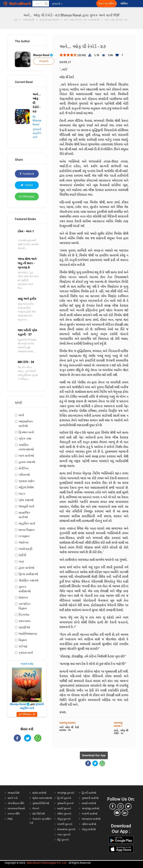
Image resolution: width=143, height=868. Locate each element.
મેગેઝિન (24, 468)
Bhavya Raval (43, 55)
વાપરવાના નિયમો (17, 808)
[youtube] (117, 813)
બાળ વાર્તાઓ (26, 456)
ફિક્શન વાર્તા (26, 432)
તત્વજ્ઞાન (24, 536)
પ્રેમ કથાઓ (26, 500)
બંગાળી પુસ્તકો (65, 824)
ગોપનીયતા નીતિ (16, 803)
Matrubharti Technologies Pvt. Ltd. (47, 863)
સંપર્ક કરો (13, 798)
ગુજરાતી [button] (57, 4)
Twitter (27, 185)
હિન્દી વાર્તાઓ (89, 793)
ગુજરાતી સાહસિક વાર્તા (37, 133)
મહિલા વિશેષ (26, 487)
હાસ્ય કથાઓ (27, 462)
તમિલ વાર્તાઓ (89, 824)
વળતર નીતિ (14, 814)
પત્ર (21, 561)
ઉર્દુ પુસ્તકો (63, 840)
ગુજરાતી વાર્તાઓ (90, 798)
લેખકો (36, 808)
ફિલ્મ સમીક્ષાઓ (28, 574)
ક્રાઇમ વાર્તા (26, 653)
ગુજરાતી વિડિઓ (41, 803)
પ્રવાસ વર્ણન (27, 481)
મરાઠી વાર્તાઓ (89, 803)
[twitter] (128, 806)
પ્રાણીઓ (24, 627)
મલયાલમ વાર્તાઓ (91, 819)
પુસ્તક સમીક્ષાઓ (25, 589)
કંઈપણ (23, 646)
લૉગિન (124, 4)
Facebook (27, 174)
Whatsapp (27, 196)
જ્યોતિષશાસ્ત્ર (28, 634)
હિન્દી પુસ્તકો (64, 798)
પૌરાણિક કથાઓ (28, 580)
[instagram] (120, 806)
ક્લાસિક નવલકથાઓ (26, 447)
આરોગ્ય (24, 542)
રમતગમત (25, 621)
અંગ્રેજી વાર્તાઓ (90, 808)
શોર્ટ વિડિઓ (39, 814)
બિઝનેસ (24, 615)
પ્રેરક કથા (25, 439)
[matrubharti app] (87, 4)
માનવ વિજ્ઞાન (27, 530)
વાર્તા (21, 415)
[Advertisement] (27, 767)
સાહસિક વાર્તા (27, 523)
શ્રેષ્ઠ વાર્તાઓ (39, 793)
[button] (46, 4)
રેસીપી (22, 555)
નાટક (22, 494)
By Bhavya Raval (37, 120)
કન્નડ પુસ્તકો (64, 834)
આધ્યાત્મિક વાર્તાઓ (26, 424)
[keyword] (41, 4)
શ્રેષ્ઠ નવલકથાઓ (42, 798)
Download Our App (94, 755)
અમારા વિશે (14, 793)
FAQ (10, 819)
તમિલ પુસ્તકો (64, 814)
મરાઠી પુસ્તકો (64, 808)
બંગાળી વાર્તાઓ (90, 814)
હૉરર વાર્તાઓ (26, 568)
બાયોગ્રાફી (26, 549)
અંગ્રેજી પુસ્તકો (66, 793)
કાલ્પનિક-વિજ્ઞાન (25, 606)
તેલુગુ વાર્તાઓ (89, 829)
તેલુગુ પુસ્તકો (64, 819)
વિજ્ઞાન (23, 640)
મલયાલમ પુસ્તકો (66, 829)
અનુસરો (44, 61)
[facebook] (113, 806)
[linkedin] (125, 813)
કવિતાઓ (24, 475)
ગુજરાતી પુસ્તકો (65, 803)
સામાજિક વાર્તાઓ (24, 515)
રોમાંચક (23, 598)
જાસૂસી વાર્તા (26, 506)
